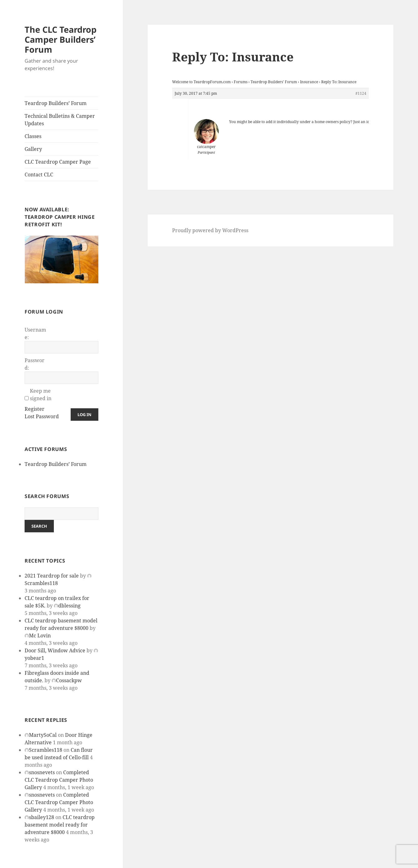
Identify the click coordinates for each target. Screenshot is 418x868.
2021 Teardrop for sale (52, 576)
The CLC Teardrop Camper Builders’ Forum (61, 39)
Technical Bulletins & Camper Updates (60, 120)
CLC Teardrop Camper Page (58, 162)
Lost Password (42, 416)
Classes (33, 136)
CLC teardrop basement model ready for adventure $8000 (60, 825)
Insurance (309, 82)
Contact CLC (39, 175)
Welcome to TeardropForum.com (201, 82)
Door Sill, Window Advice (55, 650)
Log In (85, 415)
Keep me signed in (41, 395)
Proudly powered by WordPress (210, 230)
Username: (35, 333)
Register (35, 409)
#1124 (361, 93)
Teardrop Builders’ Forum (56, 103)
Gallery (33, 149)
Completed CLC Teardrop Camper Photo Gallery (59, 780)
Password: (35, 364)
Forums (241, 82)
